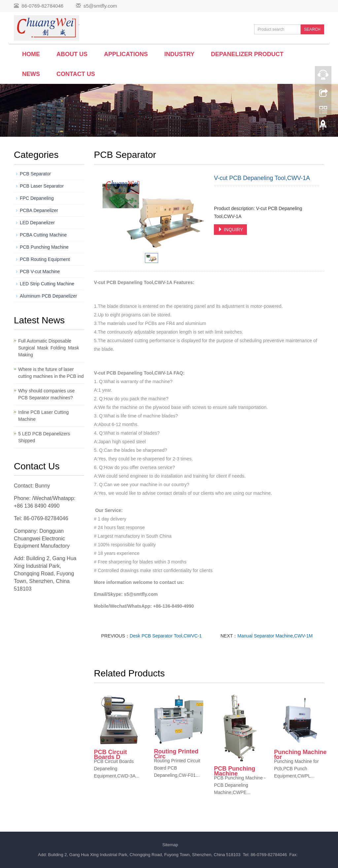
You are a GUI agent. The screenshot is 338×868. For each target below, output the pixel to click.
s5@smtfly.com (100, 6)
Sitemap (170, 845)
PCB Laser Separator (42, 186)
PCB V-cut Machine (40, 271)
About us (72, 54)
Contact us (76, 74)
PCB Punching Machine (235, 771)
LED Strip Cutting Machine (47, 284)
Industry (179, 54)
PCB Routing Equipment (45, 259)
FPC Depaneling (37, 198)
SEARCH (312, 29)
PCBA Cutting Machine (43, 235)
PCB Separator (35, 174)
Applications (126, 54)
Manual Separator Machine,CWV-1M (275, 636)
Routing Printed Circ (176, 754)
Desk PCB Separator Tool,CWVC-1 (166, 636)
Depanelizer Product (247, 54)
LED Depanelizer (37, 223)
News (31, 74)
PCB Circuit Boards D (111, 755)
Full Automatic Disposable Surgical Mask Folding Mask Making (50, 348)
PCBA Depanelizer (39, 210)
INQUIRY (230, 230)
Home (31, 54)
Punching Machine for (300, 755)
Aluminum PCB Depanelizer (49, 296)
